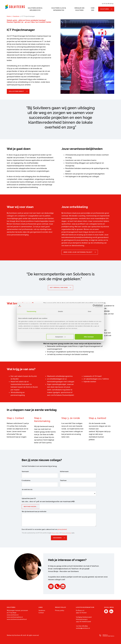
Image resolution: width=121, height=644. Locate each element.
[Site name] (15, 7)
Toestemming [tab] (31, 311)
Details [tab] (60, 311)
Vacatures (105, 9)
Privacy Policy (55, 533)
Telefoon (63, 480)
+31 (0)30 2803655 (82, 626)
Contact (41, 613)
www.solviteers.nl (13, 615)
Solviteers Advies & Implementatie (35, 9)
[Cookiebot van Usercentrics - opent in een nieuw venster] (94, 306)
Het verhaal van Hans (59, 288)
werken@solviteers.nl (62, 569)
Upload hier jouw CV (29, 498)
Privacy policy (60, 610)
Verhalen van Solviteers (79, 9)
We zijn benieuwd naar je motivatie (34, 512)
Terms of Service (66, 533)
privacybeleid (62, 529)
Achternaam (64, 471)
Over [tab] (90, 311)
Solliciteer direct (16, 91)
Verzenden (57, 538)
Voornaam (25, 471)
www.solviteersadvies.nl (15, 617)
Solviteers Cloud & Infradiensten (59, 9)
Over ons (93, 9)
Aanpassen (60, 337)
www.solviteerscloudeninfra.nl (17, 619)
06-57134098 (84, 569)
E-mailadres (26, 480)
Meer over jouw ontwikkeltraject (78, 252)
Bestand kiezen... (31, 507)
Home (9, 16)
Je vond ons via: (27, 489)
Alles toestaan (89, 337)
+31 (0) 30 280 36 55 (108, 4)
